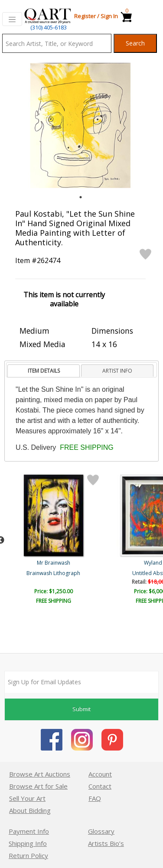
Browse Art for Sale (38, 786)
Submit (81, 709)
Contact (100, 786)
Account (100, 774)
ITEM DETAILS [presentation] (44, 371)
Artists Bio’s (106, 843)
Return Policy (28, 855)
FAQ (95, 798)
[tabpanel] (80, 125)
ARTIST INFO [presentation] (117, 371)
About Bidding (30, 810)
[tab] (44, 371)
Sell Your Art (27, 798)
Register (85, 16)
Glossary (101, 831)
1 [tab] (81, 197)
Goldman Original (54, 563)
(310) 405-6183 (49, 27)
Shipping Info (28, 843)
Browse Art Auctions (40, 774)
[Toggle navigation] (12, 19)
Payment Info (29, 831)
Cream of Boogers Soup (54, 573)
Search (135, 43)
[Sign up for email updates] (81, 682)
